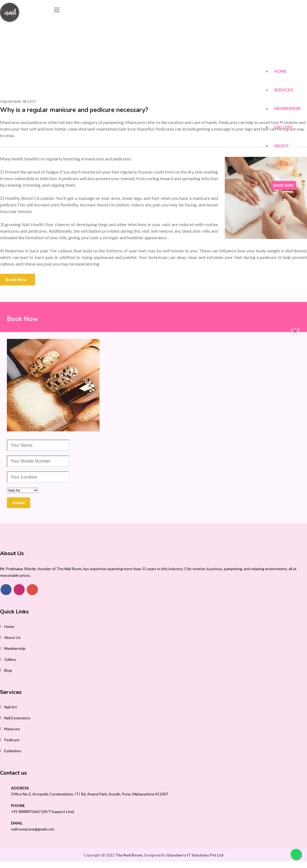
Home (281, 36)
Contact (285, 143)
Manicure (12, 729)
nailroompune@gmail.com (33, 829)
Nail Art (11, 707)
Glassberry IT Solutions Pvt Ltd (195, 855)
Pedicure (12, 740)
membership (15, 648)
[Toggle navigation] (60, 11)
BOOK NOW (284, 165)
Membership (288, 79)
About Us (12, 637)
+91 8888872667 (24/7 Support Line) (43, 811)
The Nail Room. (129, 855)
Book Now (16, 279)
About (282, 122)
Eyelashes (13, 751)
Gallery (284, 100)
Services (284, 57)
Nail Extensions (17, 718)
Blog (8, 670)
